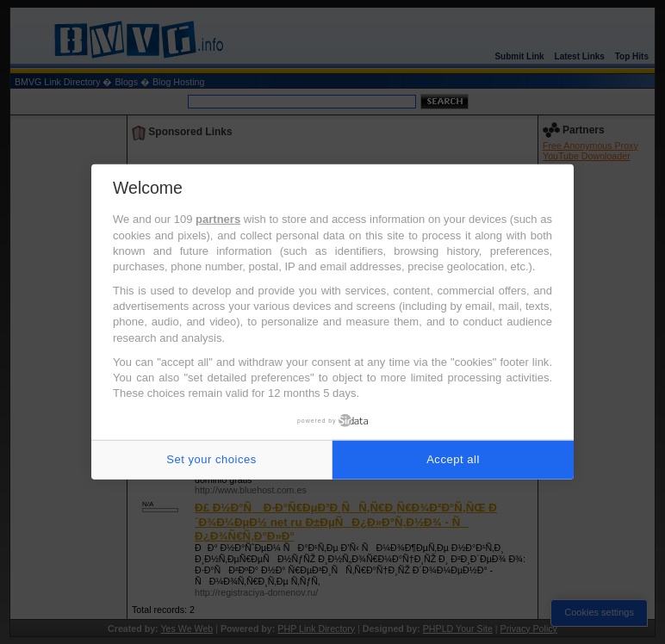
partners (218, 219)
